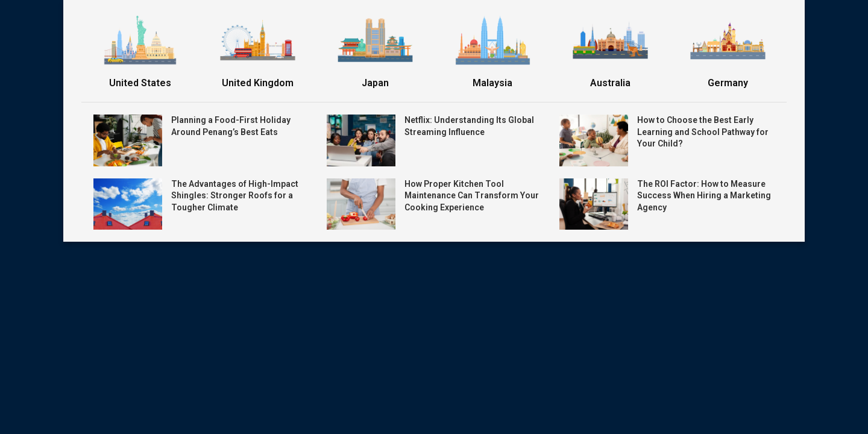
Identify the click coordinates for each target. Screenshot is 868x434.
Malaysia (492, 83)
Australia (610, 83)
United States (140, 83)
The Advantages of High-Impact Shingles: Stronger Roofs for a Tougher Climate (235, 196)
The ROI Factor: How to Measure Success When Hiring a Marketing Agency (704, 196)
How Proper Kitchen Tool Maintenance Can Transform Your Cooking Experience (472, 196)
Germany (728, 83)
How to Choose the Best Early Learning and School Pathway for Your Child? (703, 132)
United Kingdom (258, 83)
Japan (375, 83)
